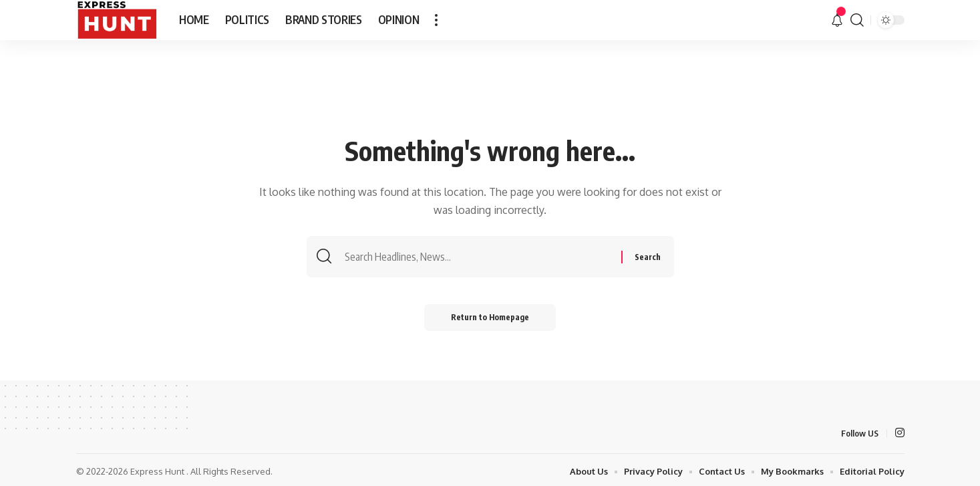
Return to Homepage (490, 317)
